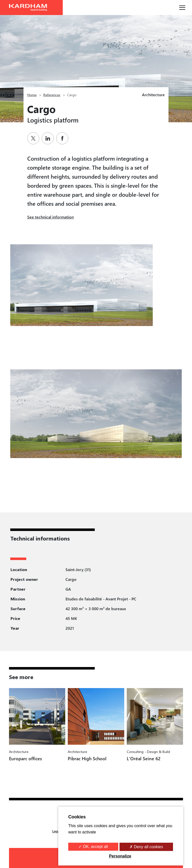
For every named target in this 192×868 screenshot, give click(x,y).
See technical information (50, 217)
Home (32, 95)
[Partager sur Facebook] (63, 138)
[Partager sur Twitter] (34, 138)
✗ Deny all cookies (146, 847)
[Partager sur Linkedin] (49, 138)
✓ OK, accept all (93, 847)
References (52, 95)
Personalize (120, 856)
